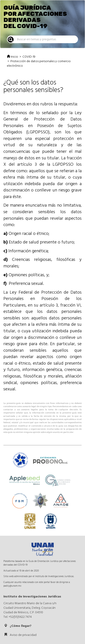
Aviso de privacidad (20, 635)
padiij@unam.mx (12, 586)
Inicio (12, 57)
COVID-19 (29, 57)
